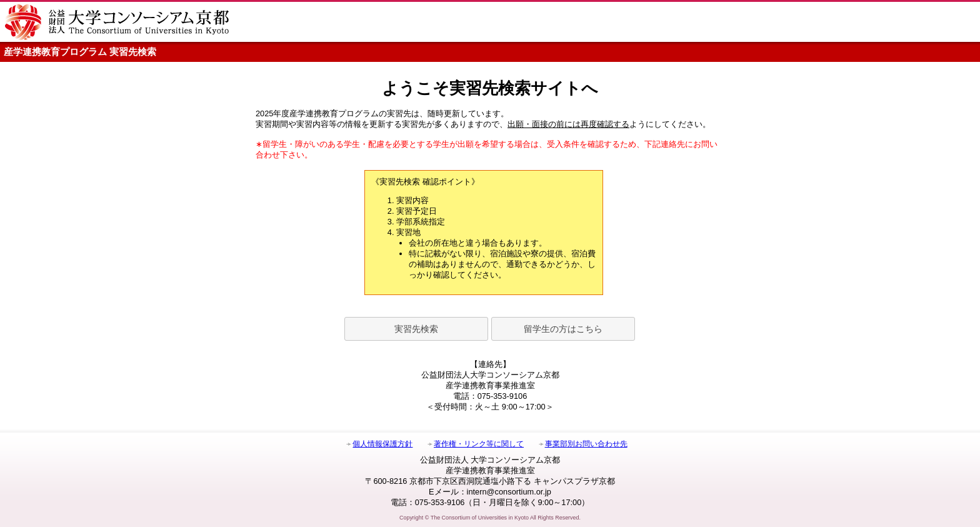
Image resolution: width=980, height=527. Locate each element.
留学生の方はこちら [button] (563, 329)
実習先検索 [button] (416, 329)
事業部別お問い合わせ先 (586, 444)
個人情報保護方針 (382, 444)
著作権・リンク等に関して (479, 444)
